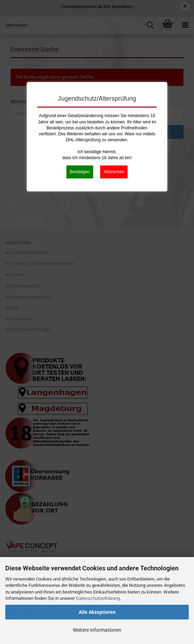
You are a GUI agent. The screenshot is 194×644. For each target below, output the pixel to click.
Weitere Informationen (97, 630)
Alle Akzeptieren (97, 612)
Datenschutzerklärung (98, 598)
